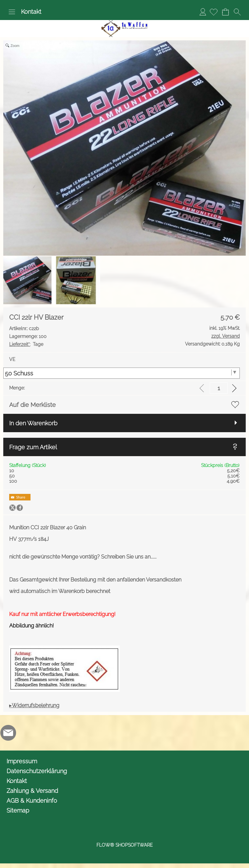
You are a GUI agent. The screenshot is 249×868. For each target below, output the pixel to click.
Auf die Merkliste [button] (32, 405)
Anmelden (203, 12)
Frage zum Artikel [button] (33, 447)
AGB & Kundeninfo (32, 801)
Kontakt (31, 12)
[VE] (122, 373)
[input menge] (219, 388)
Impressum (22, 761)
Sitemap (18, 810)
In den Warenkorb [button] (33, 423)
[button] (12, 12)
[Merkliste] (214, 12)
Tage (26, 344)
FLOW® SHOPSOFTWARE (125, 845)
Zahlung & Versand (32, 791)
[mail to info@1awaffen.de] (8, 733)
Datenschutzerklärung (37, 771)
